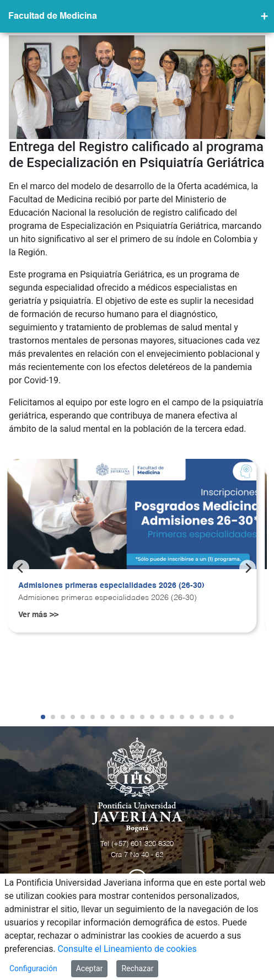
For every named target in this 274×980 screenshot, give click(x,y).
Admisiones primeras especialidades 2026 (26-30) (111, 586)
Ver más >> (38, 615)
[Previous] (21, 568)
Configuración (33, 968)
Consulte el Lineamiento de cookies (127, 949)
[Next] (248, 568)
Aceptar (90, 968)
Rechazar (137, 968)
